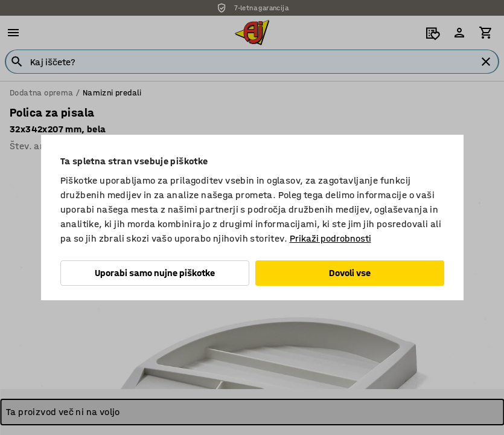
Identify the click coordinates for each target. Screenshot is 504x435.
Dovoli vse (350, 273)
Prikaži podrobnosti (330, 238)
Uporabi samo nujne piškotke (155, 273)
